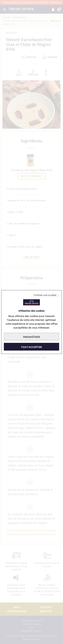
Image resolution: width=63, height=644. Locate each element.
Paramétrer (32, 337)
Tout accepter (31, 347)
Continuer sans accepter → (46, 295)
